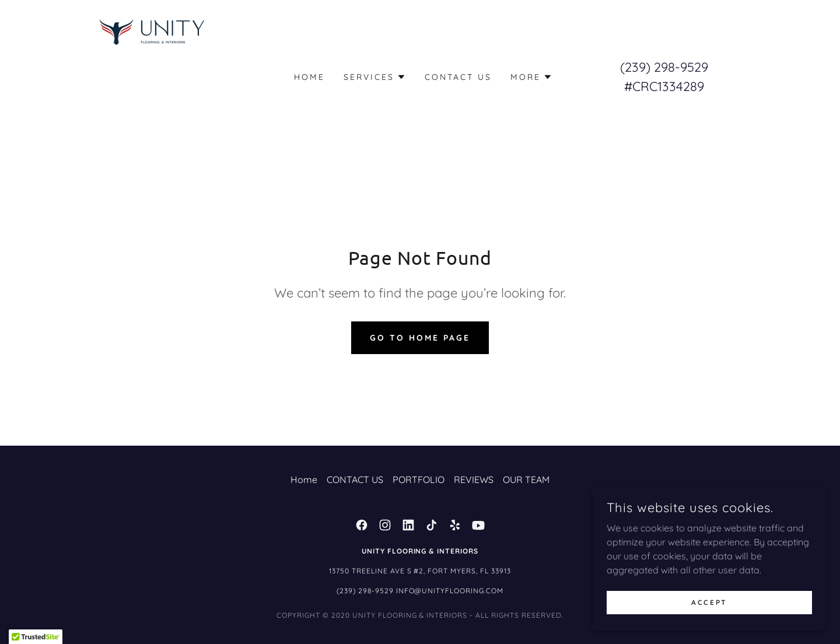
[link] (154, 76)
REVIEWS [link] (474, 480)
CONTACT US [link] (458, 77)
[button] (375, 77)
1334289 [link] (681, 86)
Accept (709, 602)
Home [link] (309, 77)
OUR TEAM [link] (526, 480)
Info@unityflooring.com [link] (450, 591)
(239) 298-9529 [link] (664, 67)
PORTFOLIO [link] (419, 480)
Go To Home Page (420, 338)
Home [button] (304, 480)
